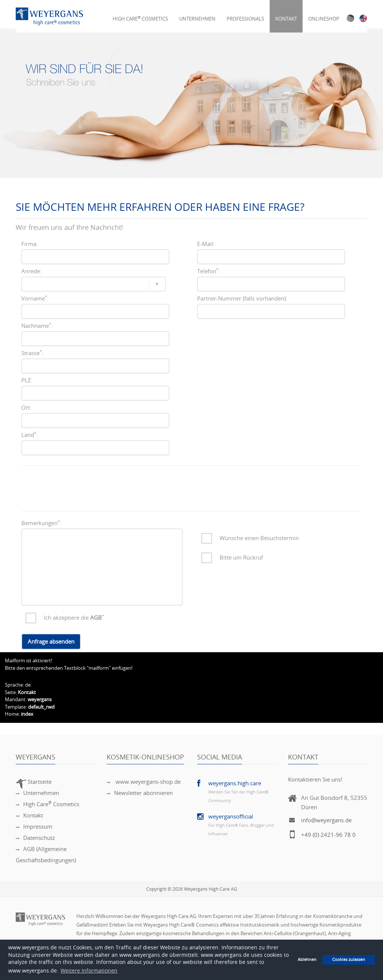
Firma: (30, 244)
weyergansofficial (231, 817)
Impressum (34, 827)
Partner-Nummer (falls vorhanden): (242, 299)
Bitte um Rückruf (241, 558)
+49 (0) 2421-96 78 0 (328, 835)
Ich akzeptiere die (74, 617)
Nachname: (37, 326)
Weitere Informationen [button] (89, 971)
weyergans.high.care (235, 783)
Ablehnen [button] (307, 960)
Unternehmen (197, 14)
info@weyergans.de (326, 820)
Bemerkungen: (41, 523)
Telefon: (209, 271)
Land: (30, 435)
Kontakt (286, 14)
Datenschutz (35, 838)
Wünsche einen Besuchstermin (259, 538)
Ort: (26, 408)
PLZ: (27, 380)
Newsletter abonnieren (140, 793)
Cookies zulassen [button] (349, 960)
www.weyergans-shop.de (144, 782)
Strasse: (32, 353)
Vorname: (35, 298)
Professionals (245, 14)
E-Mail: (206, 244)
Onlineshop (324, 14)
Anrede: (31, 271)
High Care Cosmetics (140, 14)
